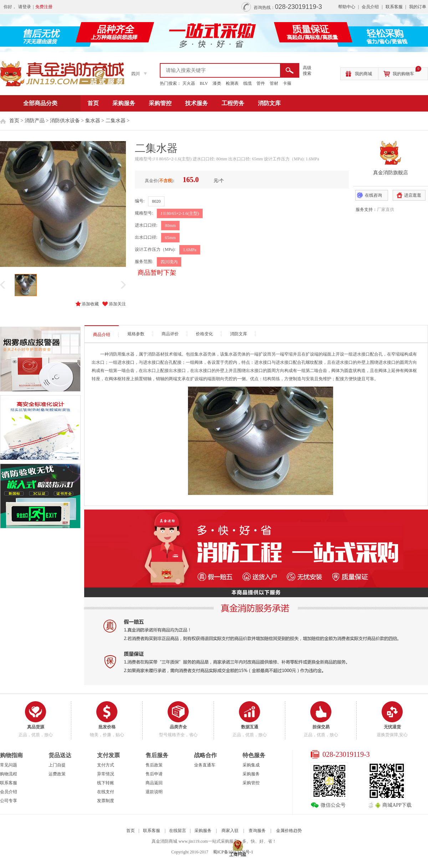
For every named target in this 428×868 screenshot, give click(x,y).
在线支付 (106, 792)
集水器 (93, 121)
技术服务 (197, 103)
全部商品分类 (40, 103)
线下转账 (106, 783)
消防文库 (269, 103)
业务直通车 (205, 765)
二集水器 (116, 121)
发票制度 (106, 801)
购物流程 (9, 774)
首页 (93, 103)
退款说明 (154, 792)
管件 (261, 83)
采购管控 (160, 103)
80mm (170, 226)
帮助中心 (347, 7)
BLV (204, 83)
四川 (136, 74)
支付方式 (106, 765)
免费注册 (44, 7)
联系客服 (394, 7)
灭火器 (189, 83)
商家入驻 (230, 831)
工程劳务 (233, 103)
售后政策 (154, 765)
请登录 (25, 7)
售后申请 (154, 774)
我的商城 (363, 74)
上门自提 (57, 765)
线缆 (248, 83)
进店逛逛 (413, 195)
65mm (170, 238)
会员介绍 (370, 7)
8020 (156, 201)
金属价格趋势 (289, 831)
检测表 (232, 83)
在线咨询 (373, 195)
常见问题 (9, 765)
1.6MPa (190, 250)
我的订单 (418, 7)
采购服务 (124, 103)
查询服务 (257, 831)
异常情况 (106, 774)
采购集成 (251, 765)
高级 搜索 (307, 71)
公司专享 (9, 801)
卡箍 (287, 83)
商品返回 (154, 783)
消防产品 (35, 121)
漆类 (217, 83)
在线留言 (178, 831)
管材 (274, 83)
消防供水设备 (65, 121)
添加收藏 (90, 304)
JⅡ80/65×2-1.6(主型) (180, 213)
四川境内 (169, 262)
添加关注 (117, 304)
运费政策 (57, 774)
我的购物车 (407, 72)
